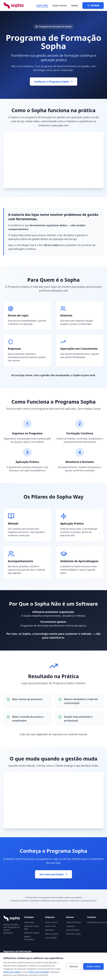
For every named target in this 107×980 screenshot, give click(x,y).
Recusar (74, 966)
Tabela (74, 5)
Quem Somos (60, 5)
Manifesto (50, 930)
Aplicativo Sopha (32, 933)
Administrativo (73, 930)
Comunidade (51, 938)
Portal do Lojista (73, 934)
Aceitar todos (93, 966)
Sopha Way (42, 5)
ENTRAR (93, 5)
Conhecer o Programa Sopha (54, 82)
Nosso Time (50, 926)
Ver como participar (53, 874)
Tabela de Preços (74, 922)
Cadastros (71, 926)
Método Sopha (52, 934)
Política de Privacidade (39, 972)
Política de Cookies (12, 972)
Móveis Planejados (29, 938)
